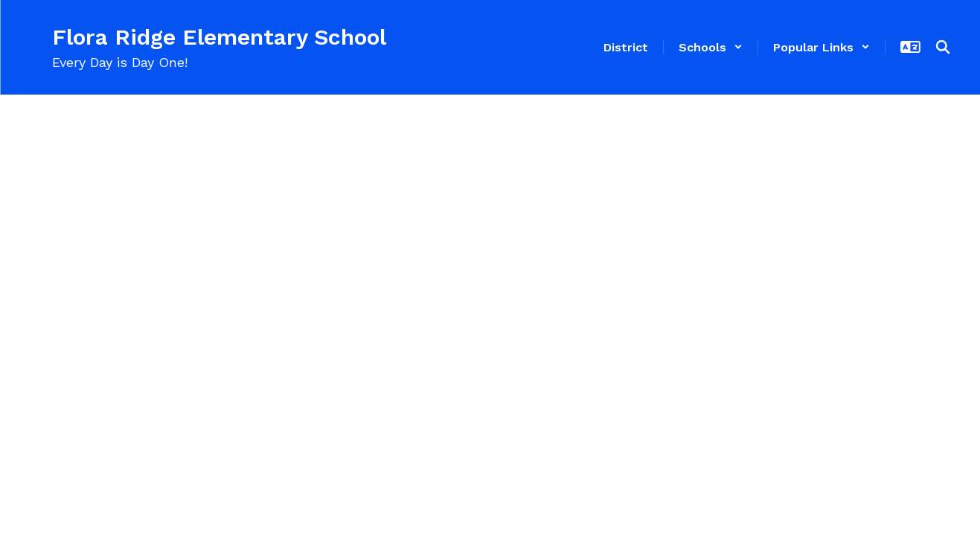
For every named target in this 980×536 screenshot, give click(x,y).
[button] (711, 47)
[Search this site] (943, 47)
